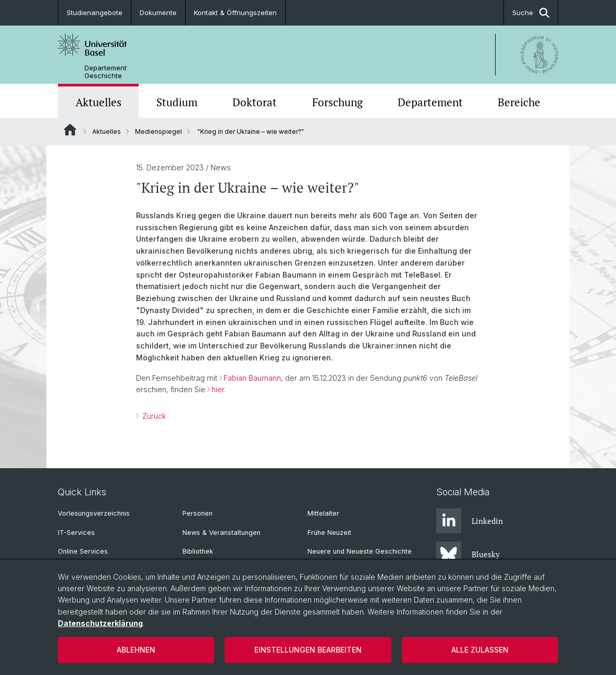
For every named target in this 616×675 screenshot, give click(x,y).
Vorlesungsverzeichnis (94, 513)
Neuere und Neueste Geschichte (360, 551)
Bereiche (519, 102)
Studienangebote (95, 12)
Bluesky (468, 554)
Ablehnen (136, 650)
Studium (177, 102)
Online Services (83, 551)
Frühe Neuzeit (329, 533)
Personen (198, 513)
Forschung (337, 102)
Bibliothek (198, 551)
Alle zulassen (480, 650)
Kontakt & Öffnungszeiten (235, 12)
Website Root (70, 130)
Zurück (153, 416)
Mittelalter (323, 513)
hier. (219, 389)
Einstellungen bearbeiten (308, 650)
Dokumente (158, 12)
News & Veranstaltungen (221, 533)
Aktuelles (98, 102)
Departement (430, 102)
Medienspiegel (158, 132)
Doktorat (255, 102)
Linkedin (470, 521)
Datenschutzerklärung (100, 623)
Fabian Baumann (252, 378)
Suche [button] (531, 13)
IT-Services (76, 533)
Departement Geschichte (106, 72)
